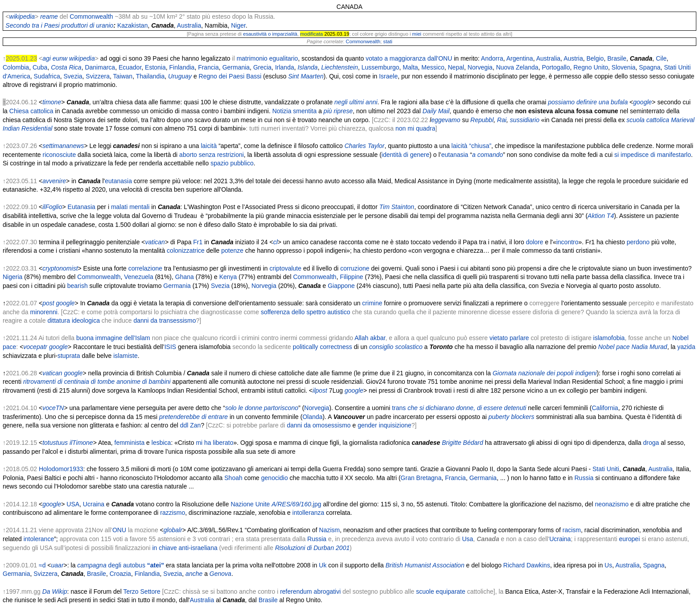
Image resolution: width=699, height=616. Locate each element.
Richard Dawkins (527, 565)
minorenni (44, 312)
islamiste (125, 356)
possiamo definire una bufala (588, 102)
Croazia (120, 574)
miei (417, 34)
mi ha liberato (214, 443)
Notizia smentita (295, 111)
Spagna (650, 67)
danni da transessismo (164, 320)
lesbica (161, 443)
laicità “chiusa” (471, 146)
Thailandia (150, 76)
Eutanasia (82, 207)
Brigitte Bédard (463, 443)
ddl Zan (191, 425)
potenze (232, 251)
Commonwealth (91, 16)
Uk (323, 565)
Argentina (520, 58)
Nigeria (12, 277)
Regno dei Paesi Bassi (230, 76)
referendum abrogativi (310, 591)
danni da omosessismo (319, 425)
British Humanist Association (425, 565)
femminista (130, 443)
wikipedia (22, 16)
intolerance (39, 539)
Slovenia (624, 67)
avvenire (54, 181)
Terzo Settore (142, 591)
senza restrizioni (221, 155)
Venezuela (138, 277)
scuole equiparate (441, 591)
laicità (209, 146)
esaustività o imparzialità (270, 34)
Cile (661, 58)
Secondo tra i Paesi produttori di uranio (59, 25)
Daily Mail (436, 111)
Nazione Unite (250, 504)
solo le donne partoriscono (262, 408)
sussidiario (525, 120)
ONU (119, 530)
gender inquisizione (384, 425)
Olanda (312, 417)
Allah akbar (370, 338)
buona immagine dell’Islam (113, 338)
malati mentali (130, 207)
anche (194, 574)
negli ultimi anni (356, 102)
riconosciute (60, 155)
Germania (236, 67)
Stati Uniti (606, 469)
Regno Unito (591, 67)
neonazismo (612, 504)
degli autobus (136, 565)
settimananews (63, 146)
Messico (433, 67)
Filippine (351, 277)
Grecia (262, 67)
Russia (584, 478)
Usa (467, 539)
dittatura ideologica (74, 320)
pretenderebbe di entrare (193, 417)
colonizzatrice (186, 251)
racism (572, 530)
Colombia (16, 67)
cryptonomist (60, 268)
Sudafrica (47, 76)
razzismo (173, 513)
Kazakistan (132, 25)
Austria (573, 58)
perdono (638, 242)
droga (651, 443)
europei (630, 539)
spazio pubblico (232, 163)
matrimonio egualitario (267, 58)
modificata (311, 34)
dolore (535, 242)
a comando (487, 155)
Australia (189, 25)
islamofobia (609, 338)
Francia (208, 67)
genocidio (275, 478)
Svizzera (98, 76)
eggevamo (446, 120)
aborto (188, 155)
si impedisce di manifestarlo (653, 155)
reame (49, 16)
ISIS (170, 347)
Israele (388, 76)
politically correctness (323, 347)
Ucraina (94, 504)
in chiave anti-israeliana (185, 548)
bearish (78, 286)
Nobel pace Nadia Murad (633, 347)
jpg (317, 504)
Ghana (185, 277)
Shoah (233, 478)
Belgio (595, 58)
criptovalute (285, 268)
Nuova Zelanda (517, 67)
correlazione (145, 268)
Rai (502, 120)
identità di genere (405, 155)
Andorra (492, 58)
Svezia (73, 76)
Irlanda (285, 67)
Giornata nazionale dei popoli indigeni (545, 373)
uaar (58, 565)
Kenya (228, 277)
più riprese (338, 111)
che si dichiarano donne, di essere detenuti (467, 408)
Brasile (617, 58)
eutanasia (455, 155)
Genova (220, 574)
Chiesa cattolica (31, 111)
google (642, 102)
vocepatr (35, 347)
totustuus (55, 443)
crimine (372, 303)
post (48, 303)
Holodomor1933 (61, 469)
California (605, 408)
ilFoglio (52, 207)
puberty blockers (512, 417)
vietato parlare (509, 338)
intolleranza (308, 513)
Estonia (155, 67)
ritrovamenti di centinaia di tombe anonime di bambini (97, 382)
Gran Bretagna (421, 478)
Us (608, 565)
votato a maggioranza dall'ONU (409, 58)
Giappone (341, 286)
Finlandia (182, 67)
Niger (238, 25)
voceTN (53, 408)
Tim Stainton (397, 207)
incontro (567, 242)
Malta (410, 67)
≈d (42, 565)
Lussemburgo (380, 67)
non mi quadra (415, 128)
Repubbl (482, 120)
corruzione (355, 268)
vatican (155, 242)
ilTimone (81, 443)
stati (388, 41)
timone (52, 102)
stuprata (69, 356)
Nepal (456, 67)
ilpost (320, 390)
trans (399, 408)
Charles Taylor (365, 146)
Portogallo (556, 67)
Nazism (330, 530)
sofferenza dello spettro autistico (306, 312)
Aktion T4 (601, 216)
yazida (686, 347)
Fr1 (198, 242)
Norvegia (480, 67)
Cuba (40, 67)
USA (73, 504)
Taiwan (123, 76)
